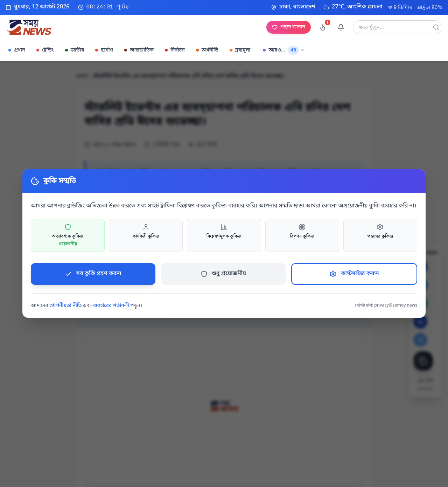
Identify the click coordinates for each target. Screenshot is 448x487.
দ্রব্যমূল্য (240, 50)
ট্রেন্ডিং (45, 50)
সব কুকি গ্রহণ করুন (93, 274)
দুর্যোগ (104, 50)
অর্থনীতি (207, 50)
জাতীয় (75, 50)
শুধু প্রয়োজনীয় (223, 274)
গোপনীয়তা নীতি (65, 306)
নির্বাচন (175, 50)
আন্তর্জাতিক (139, 50)
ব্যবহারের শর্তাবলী (111, 306)
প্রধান (17, 50)
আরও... (284, 50)
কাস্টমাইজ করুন (354, 274)
